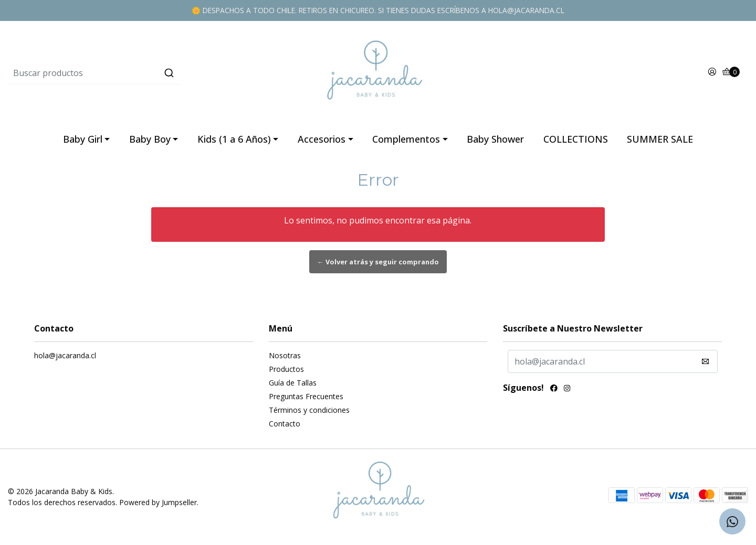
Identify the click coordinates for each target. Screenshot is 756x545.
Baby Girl (83, 139)
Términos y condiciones (309, 410)
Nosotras (285, 355)
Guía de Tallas (293, 383)
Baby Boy (150, 139)
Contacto (285, 424)
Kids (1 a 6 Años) (234, 139)
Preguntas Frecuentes (306, 396)
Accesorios (322, 139)
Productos (286, 369)
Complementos (406, 139)
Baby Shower (495, 139)
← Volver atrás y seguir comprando (378, 262)
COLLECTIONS (576, 139)
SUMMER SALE (660, 139)
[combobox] (131, 73)
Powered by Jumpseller (158, 502)
